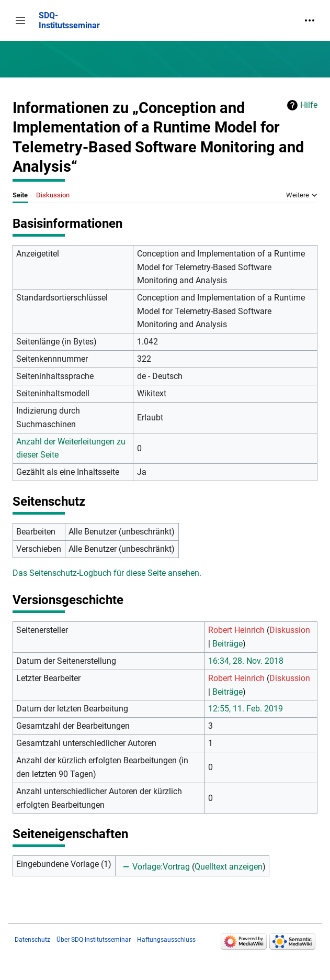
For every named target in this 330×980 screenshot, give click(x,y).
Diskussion (290, 630)
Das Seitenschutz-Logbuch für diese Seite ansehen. (107, 573)
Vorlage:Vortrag (161, 867)
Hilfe (309, 105)
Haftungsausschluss (166, 940)
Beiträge (227, 644)
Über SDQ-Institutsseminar (94, 940)
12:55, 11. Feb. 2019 (246, 709)
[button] (20, 20)
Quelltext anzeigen (229, 867)
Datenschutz (32, 940)
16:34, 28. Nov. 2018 (246, 661)
